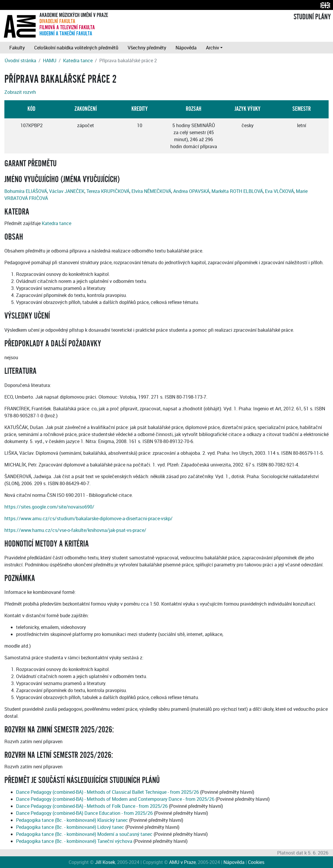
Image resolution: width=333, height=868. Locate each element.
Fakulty (17, 48)
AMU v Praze (182, 862)
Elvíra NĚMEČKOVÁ (151, 191)
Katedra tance (78, 60)
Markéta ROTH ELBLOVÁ (237, 191)
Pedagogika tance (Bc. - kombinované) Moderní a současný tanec (84, 834)
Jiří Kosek (105, 862)
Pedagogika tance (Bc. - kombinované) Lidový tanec (70, 827)
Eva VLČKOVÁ (279, 191)
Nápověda (186, 48)
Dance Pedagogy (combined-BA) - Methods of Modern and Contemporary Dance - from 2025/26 (115, 799)
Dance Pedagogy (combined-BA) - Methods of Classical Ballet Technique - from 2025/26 (107, 792)
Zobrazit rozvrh (20, 92)
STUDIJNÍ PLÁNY (312, 17)
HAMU (50, 60)
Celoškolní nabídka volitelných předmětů (76, 48)
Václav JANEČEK (67, 191)
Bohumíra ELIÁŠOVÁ (26, 191)
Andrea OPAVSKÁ (191, 191)
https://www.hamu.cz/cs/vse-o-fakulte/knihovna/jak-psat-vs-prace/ (75, 530)
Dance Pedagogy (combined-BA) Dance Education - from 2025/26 (84, 813)
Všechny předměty (147, 48)
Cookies (256, 862)
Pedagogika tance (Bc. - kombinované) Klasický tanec (72, 820)
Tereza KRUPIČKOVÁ (108, 191)
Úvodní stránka (20, 60)
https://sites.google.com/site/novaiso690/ (49, 507)
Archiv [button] (213, 48)
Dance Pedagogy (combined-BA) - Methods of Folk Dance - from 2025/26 (92, 806)
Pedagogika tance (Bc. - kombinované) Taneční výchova (74, 841)
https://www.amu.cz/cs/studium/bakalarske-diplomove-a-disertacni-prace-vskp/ (89, 518)
